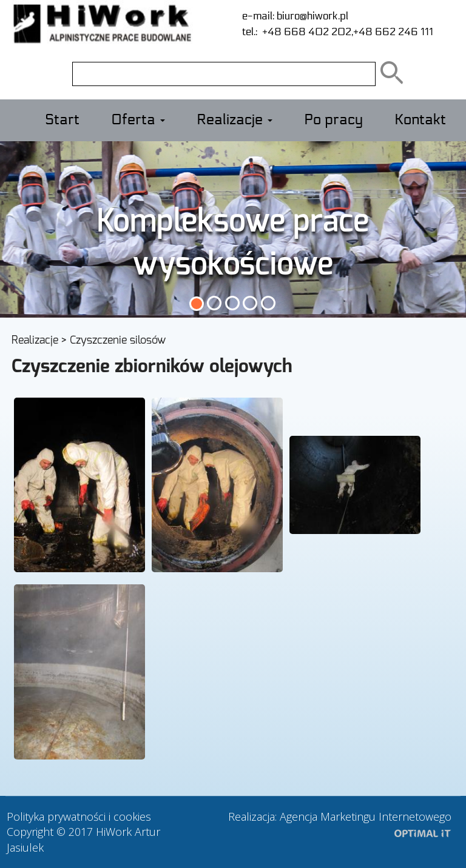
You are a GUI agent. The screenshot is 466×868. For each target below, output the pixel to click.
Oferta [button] (138, 120)
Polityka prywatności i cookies (79, 816)
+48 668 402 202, (305, 32)
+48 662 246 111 (393, 32)
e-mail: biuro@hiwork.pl (295, 16)
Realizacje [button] (235, 120)
